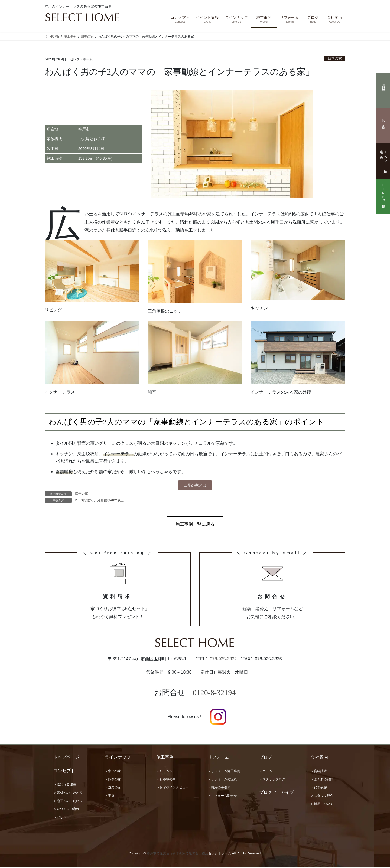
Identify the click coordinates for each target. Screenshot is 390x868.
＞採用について (322, 805)
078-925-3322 (223, 660)
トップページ (66, 759)
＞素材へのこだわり (68, 794)
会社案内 (319, 759)
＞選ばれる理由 (65, 786)
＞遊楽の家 (113, 789)
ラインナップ (118, 759)
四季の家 (335, 58)
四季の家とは (195, 486)
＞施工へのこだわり (68, 802)
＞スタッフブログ (272, 781)
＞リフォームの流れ (222, 781)
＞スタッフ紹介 (322, 797)
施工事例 (165, 759)
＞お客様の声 (166, 781)
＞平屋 (110, 797)
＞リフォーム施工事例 (224, 772)
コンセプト (64, 772)
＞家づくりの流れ (66, 810)
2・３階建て (84, 502)
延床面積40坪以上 (111, 502)
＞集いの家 (113, 772)
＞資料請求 (319, 772)
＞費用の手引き (219, 789)
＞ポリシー (61, 819)
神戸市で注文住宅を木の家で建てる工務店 (177, 855)
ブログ (266, 759)
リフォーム (219, 759)
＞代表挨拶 (319, 789)
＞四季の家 (113, 781)
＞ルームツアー (168, 772)
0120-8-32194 (214, 694)
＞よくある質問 (322, 781)
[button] (195, 526)
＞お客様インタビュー (173, 789)
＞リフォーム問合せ (222, 797)
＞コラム (266, 772)
